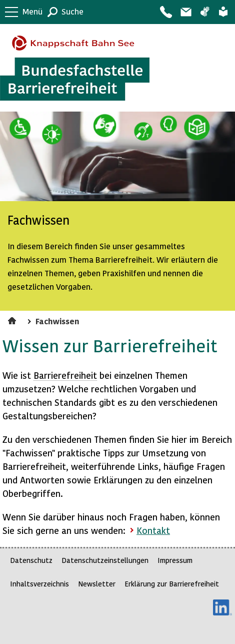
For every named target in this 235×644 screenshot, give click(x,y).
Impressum (175, 560)
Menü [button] (32, 11)
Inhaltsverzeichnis (39, 584)
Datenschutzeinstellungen (105, 560)
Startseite (13, 319)
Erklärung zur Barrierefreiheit (172, 584)
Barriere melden (185, 12)
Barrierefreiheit (65, 375)
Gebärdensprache (205, 12)
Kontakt (165, 12)
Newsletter (97, 584)
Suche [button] (72, 11)
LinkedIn (222, 607)
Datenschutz (31, 560)
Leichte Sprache (223, 12)
